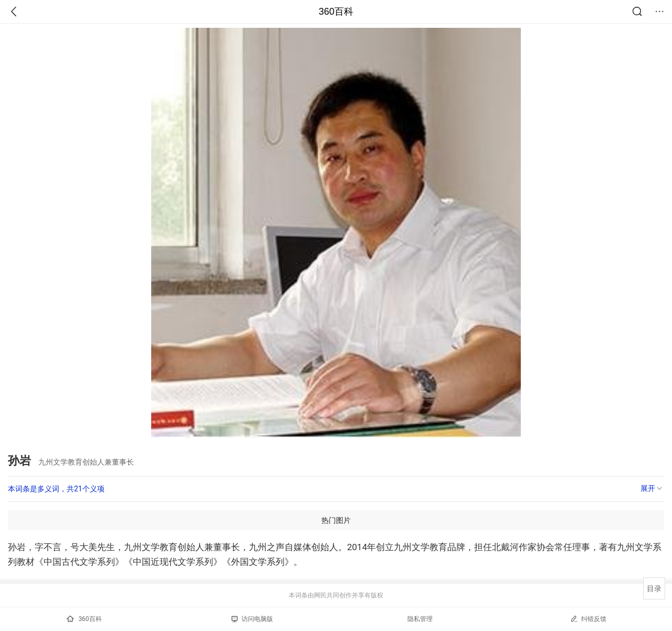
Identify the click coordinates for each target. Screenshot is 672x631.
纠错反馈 (588, 619)
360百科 (336, 12)
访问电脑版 (252, 619)
